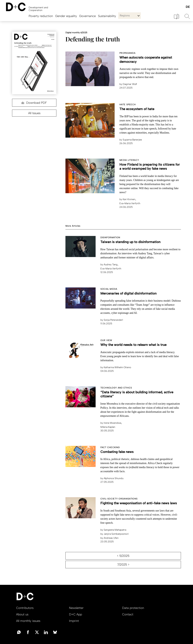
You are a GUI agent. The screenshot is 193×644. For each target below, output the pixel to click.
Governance (87, 16)
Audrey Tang (109, 264)
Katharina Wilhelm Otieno (116, 367)
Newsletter (76, 608)
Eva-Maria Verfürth (130, 203)
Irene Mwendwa (111, 423)
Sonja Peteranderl (112, 320)
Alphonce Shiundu (112, 478)
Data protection (133, 608)
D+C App (76, 614)
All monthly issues (28, 621)
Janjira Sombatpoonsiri (115, 534)
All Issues (34, 113)
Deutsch (188, 7)
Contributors (25, 608)
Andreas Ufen (109, 538)
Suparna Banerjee (131, 140)
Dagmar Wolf (128, 84)
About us (22, 614)
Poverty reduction (41, 16)
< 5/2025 (123, 556)
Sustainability (107, 16)
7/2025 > (123, 564)
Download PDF (34, 103)
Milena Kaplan (108, 427)
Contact (128, 614)
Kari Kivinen (128, 199)
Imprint (74, 621)
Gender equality (66, 16)
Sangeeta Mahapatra (114, 530)
